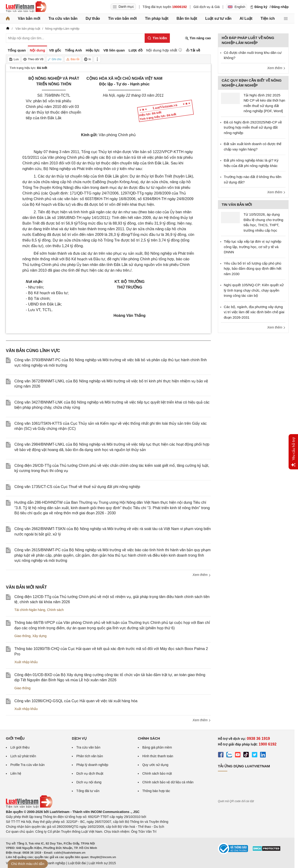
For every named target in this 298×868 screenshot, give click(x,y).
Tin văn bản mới (122, 18)
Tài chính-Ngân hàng (30, 610)
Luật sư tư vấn (218, 18)
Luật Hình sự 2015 (102, 863)
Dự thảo (93, 18)
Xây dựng (39, 636)
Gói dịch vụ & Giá (206, 7)
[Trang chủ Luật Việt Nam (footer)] (29, 807)
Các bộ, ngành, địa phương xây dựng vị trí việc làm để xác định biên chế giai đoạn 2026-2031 (254, 312)
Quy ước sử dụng (155, 765)
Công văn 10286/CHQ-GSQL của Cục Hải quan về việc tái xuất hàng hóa (76, 701)
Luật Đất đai (77, 863)
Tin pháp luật (157, 18)
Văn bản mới (29, 18)
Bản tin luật (187, 18)
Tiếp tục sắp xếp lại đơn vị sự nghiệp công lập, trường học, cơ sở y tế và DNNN (253, 247)
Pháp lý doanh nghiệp (92, 765)
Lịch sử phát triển (23, 756)
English (237, 7)
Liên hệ (16, 773)
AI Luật (246, 18)
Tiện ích (268, 18)
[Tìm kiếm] (157, 38)
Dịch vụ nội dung (89, 782)
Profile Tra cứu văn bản (27, 765)
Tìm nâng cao (198, 38)
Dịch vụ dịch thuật (90, 773)
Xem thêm (202, 575)
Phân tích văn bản (90, 756)
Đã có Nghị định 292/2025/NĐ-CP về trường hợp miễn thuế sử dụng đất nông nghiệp (253, 127)
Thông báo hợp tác (156, 791)
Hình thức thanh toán (158, 756)
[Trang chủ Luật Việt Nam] (26, 7)
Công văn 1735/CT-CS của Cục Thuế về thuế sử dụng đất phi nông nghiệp (77, 487)
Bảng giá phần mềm (157, 747)
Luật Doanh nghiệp (51, 863)
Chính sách (55, 610)
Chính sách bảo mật (157, 773)
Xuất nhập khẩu (26, 662)
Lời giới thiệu (20, 747)
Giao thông (22, 636)
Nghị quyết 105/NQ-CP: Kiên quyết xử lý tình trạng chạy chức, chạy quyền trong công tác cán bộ (254, 290)
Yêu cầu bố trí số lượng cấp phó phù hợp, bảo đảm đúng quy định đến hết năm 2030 (253, 269)
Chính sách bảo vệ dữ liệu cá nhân (168, 782)
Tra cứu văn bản (63, 18)
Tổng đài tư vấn (88, 791)
